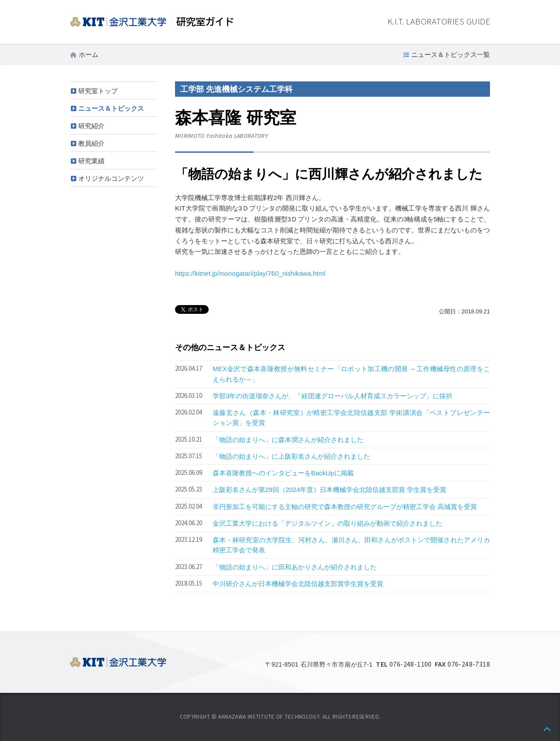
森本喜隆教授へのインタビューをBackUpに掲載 (283, 473)
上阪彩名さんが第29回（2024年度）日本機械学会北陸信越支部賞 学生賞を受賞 (329, 490)
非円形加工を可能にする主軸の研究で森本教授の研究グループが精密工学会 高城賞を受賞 (345, 507)
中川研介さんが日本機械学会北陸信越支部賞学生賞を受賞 (298, 584)
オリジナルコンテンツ (111, 178)
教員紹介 (91, 143)
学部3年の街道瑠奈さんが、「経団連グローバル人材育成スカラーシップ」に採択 (332, 396)
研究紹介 (91, 126)
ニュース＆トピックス (111, 108)
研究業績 (91, 161)
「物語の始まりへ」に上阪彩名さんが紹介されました (291, 456)
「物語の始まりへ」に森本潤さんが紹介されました (288, 440)
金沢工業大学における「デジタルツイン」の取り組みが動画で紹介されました (327, 523)
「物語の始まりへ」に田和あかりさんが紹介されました (295, 567)
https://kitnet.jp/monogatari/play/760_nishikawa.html (250, 273)
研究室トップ (98, 91)
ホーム (89, 54)
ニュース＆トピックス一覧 (451, 54)
